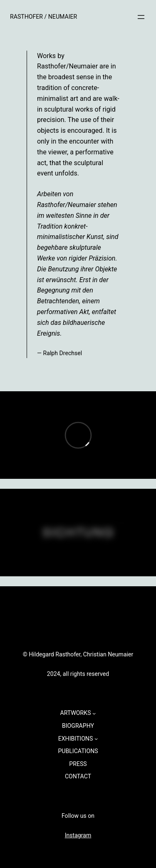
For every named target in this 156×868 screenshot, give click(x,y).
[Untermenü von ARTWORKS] (94, 713)
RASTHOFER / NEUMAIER (43, 17)
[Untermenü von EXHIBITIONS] (96, 739)
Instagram (78, 835)
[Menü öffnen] (141, 17)
